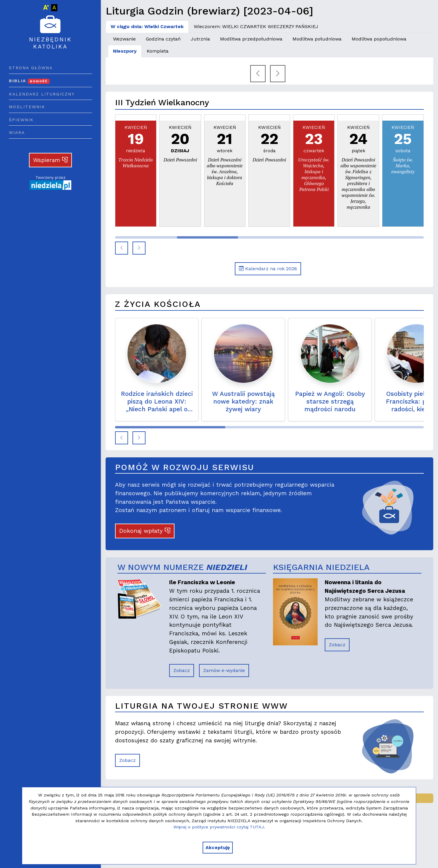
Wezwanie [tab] (124, 39)
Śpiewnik (21, 120)
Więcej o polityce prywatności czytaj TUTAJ (219, 827)
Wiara (17, 132)
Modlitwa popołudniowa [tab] (379, 39)
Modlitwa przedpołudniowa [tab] (251, 39)
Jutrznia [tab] (200, 39)
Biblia (29, 81)
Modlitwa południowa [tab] (317, 39)
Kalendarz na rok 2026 (268, 269)
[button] (122, 248)
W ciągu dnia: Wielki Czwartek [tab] (147, 26)
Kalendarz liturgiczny (42, 94)
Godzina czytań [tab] (163, 39)
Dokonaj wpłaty (145, 531)
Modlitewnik (27, 107)
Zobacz (182, 670)
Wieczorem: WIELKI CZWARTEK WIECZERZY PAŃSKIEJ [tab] (256, 26)
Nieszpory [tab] (125, 51)
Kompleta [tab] (158, 51)
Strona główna (31, 68)
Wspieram (50, 160)
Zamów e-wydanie (224, 670)
